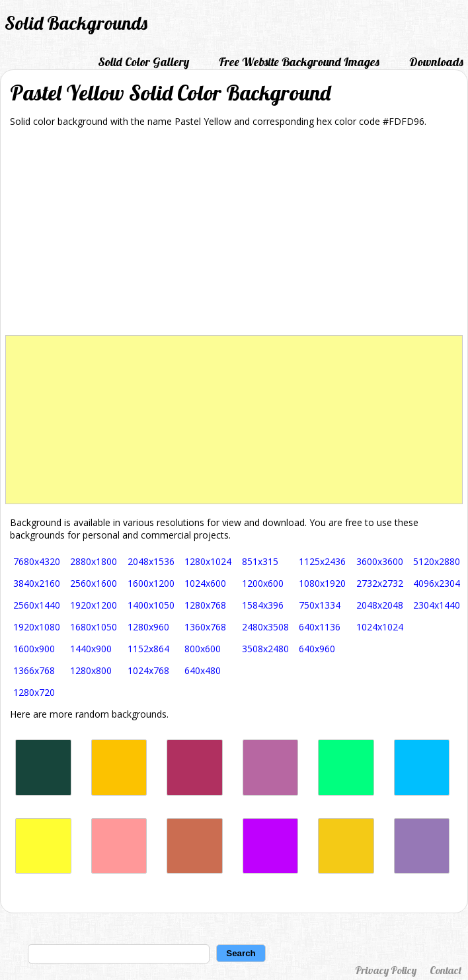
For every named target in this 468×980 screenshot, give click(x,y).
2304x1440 (437, 605)
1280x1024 (208, 561)
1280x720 (34, 692)
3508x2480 (265, 649)
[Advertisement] (234, 236)
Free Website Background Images (299, 62)
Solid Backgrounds (76, 23)
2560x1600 (94, 583)
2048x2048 (380, 605)
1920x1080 (37, 627)
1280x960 (148, 627)
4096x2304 (437, 583)
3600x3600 (380, 561)
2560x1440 (37, 605)
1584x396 (263, 605)
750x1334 (320, 605)
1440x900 (91, 649)
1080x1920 (322, 583)
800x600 (203, 649)
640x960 (317, 649)
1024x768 (148, 670)
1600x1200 (151, 583)
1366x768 (34, 670)
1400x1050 (151, 605)
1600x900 (34, 649)
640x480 (203, 670)
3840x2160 (37, 583)
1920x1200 (94, 605)
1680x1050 (94, 627)
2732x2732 (380, 583)
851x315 (260, 561)
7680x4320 (37, 561)
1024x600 (205, 583)
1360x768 (205, 627)
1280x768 (205, 605)
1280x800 (91, 670)
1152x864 (148, 649)
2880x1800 (94, 561)
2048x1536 (151, 561)
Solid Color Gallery (143, 62)
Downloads (436, 62)
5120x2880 (437, 561)
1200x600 (263, 583)
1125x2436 (322, 561)
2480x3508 (265, 627)
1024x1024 (380, 627)
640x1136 (320, 627)
